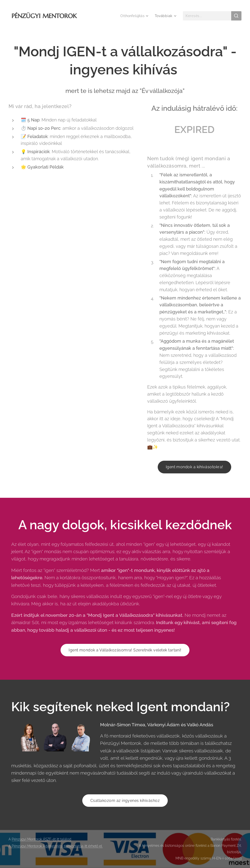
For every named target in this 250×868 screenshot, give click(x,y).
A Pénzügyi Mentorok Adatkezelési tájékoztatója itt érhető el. (56, 846)
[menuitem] (134, 16)
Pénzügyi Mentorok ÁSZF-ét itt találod (42, 839)
